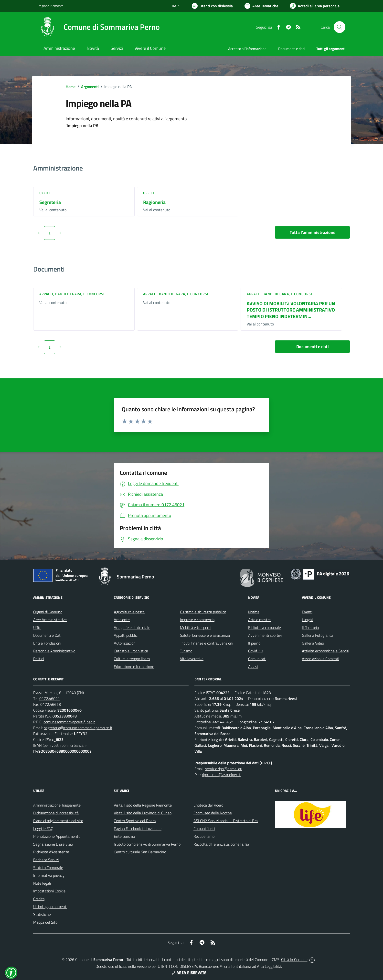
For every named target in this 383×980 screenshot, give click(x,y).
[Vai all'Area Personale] (315, 6)
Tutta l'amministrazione (313, 232)
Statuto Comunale (48, 868)
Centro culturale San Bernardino (140, 852)
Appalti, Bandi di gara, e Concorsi (72, 294)
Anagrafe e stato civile (132, 627)
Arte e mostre (259, 620)
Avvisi (253, 667)
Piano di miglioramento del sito (58, 821)
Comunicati (257, 659)
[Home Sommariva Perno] (99, 27)
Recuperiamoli (205, 836)
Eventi (307, 612)
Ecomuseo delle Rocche (213, 813)
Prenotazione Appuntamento (57, 836)
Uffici (45, 193)
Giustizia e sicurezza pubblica (203, 612)
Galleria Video (313, 643)
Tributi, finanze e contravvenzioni (207, 643)
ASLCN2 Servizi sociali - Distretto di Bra (226, 821)
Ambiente (122, 620)
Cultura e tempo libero (132, 659)
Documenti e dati (313, 347)
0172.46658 (51, 704)
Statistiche (42, 914)
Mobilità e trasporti (195, 627)
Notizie (254, 612)
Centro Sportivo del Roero (135, 821)
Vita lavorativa (192, 659)
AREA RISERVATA (189, 972)
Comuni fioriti (204, 828)
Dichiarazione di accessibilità (56, 813)
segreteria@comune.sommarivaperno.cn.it (78, 728)
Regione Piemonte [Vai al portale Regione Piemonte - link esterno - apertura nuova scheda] (51, 6)
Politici (38, 659)
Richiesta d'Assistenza (51, 852)
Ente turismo (124, 836)
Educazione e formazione (134, 667)
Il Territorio (310, 627)
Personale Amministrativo (54, 651)
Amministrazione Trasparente (57, 805)
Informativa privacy (49, 875)
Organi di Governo (48, 612)
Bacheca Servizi (46, 860)
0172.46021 (50, 698)
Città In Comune (294, 960)
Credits (39, 899)
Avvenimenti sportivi (265, 635)
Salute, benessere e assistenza (205, 635)
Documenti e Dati (47, 635)
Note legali (42, 883)
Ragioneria (154, 202)
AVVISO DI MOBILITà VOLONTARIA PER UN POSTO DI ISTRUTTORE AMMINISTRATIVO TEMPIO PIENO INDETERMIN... (291, 310)
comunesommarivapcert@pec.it (69, 722)
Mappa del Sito (45, 922)
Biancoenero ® (211, 966)
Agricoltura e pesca (129, 612)
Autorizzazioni (125, 643)
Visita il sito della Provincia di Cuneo (143, 813)
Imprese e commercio (197, 620)
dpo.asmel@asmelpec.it (221, 775)
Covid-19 (256, 651)
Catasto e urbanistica (131, 651)
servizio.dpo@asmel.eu (224, 769)
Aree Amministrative (50, 620)
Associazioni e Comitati (320, 659)
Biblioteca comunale (265, 627)
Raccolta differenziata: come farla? (221, 844)
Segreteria (50, 202)
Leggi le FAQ (43, 828)
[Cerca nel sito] (340, 27)
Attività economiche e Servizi (325, 651)
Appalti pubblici (126, 635)
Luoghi (307, 620)
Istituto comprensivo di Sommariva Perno (147, 844)
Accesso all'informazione (247, 49)
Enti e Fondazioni (47, 643)
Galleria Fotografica (318, 635)
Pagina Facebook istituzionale (138, 828)
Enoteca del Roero (208, 805)
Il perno (254, 643)
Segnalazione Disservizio (53, 844)
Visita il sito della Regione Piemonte (143, 805)
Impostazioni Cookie (49, 891)
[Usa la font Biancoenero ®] (212, 6)
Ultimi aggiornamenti (50, 907)
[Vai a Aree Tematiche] (261, 6)
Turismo (186, 651)
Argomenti (90, 87)
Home (71, 87)
